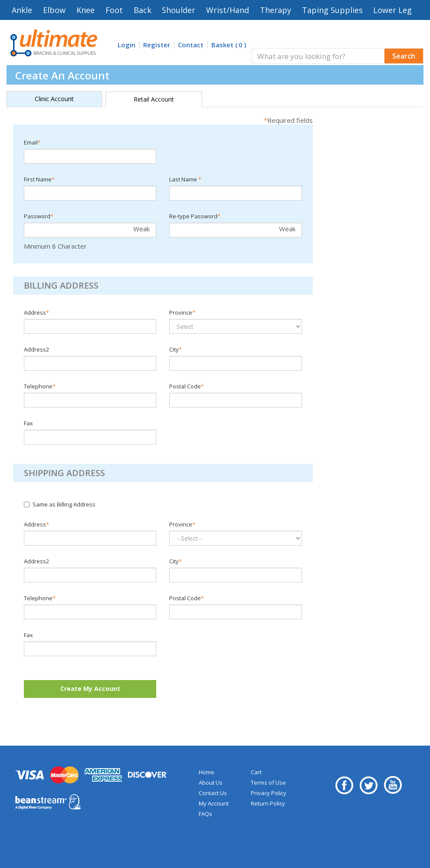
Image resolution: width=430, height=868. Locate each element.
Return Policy (268, 803)
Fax (28, 423)
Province (182, 312)
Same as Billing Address (60, 504)
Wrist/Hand (228, 10)
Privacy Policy (269, 793)
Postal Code (187, 386)
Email (32, 142)
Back (143, 10)
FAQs (205, 814)
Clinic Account (54, 99)
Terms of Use (268, 783)
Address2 (36, 349)
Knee (85, 10)
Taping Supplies (332, 10)
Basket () (229, 45)
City (176, 349)
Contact (191, 45)
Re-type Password (195, 216)
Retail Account (154, 99)
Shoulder (179, 10)
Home (207, 772)
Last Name (185, 179)
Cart (256, 772)
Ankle (22, 10)
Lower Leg (392, 10)
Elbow (54, 10)
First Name (39, 179)
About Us (211, 783)
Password (39, 216)
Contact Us (213, 793)
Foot (114, 10)
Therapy (276, 10)
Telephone (40, 386)
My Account (214, 803)
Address (36, 312)
